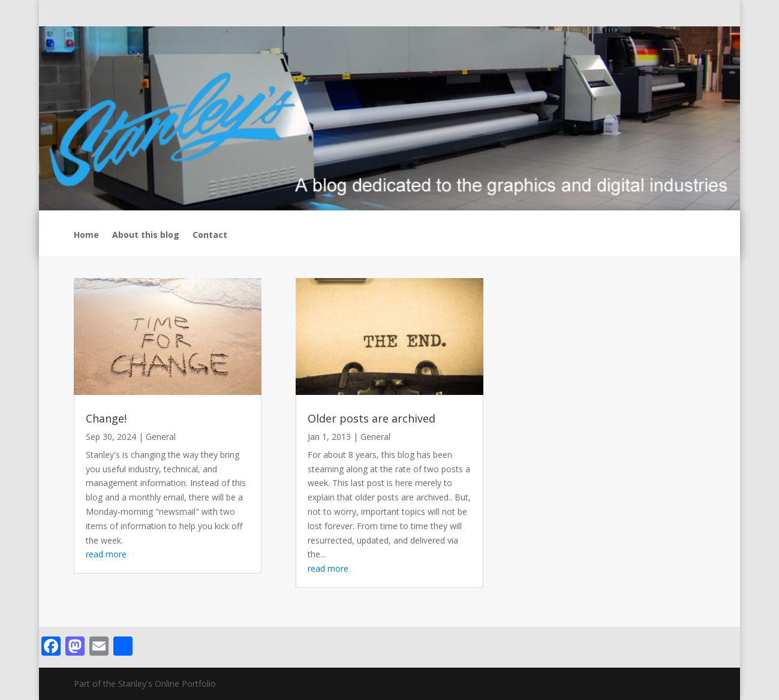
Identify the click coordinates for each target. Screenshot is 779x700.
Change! (106, 418)
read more (106, 554)
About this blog (146, 236)
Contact (210, 236)
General (161, 437)
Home (86, 236)
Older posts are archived (372, 418)
